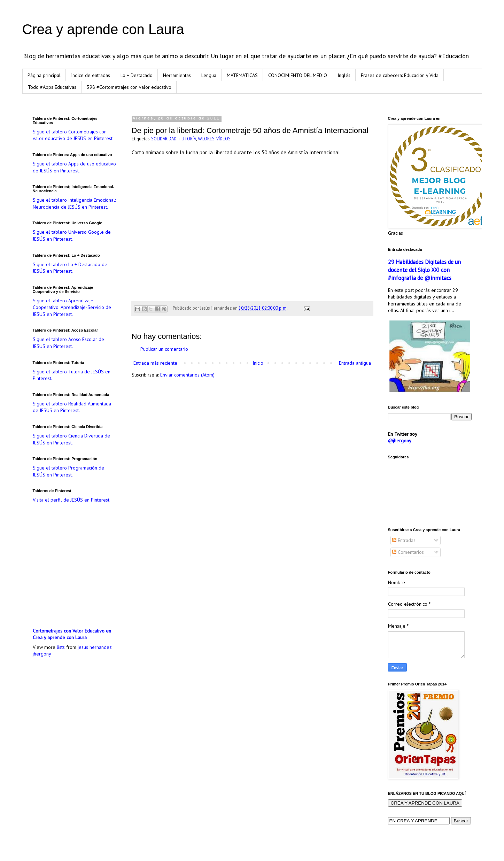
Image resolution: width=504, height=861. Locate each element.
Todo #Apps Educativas (52, 87)
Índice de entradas (91, 75)
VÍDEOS (223, 139)
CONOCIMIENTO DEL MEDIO (298, 75)
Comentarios (408, 552)
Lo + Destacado (137, 75)
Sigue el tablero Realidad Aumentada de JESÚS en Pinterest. (72, 407)
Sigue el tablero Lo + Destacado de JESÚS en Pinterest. (70, 268)
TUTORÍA (187, 139)
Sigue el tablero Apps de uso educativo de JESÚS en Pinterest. (74, 167)
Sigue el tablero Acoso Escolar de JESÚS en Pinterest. (68, 343)
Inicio (258, 363)
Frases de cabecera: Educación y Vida (400, 75)
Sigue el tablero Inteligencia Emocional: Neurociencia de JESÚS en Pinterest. (74, 203)
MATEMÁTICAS (242, 75)
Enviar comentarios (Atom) (187, 375)
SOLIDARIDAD (164, 139)
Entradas (404, 540)
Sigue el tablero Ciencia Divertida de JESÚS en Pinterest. (71, 439)
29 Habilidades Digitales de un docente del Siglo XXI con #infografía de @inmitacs (424, 270)
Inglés (344, 75)
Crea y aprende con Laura (103, 29)
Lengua (209, 75)
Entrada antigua (355, 363)
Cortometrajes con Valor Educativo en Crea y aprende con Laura (72, 634)
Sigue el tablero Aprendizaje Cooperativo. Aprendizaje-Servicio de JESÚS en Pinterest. (72, 307)
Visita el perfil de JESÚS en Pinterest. (72, 500)
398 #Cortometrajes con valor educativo (129, 87)
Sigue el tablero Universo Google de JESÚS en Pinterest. (72, 235)
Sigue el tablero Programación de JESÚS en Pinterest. (68, 471)
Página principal (44, 75)
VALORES (206, 139)
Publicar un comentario (164, 349)
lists (61, 647)
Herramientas (177, 75)
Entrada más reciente (155, 363)
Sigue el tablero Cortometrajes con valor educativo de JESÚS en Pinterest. (73, 135)
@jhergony (400, 441)
